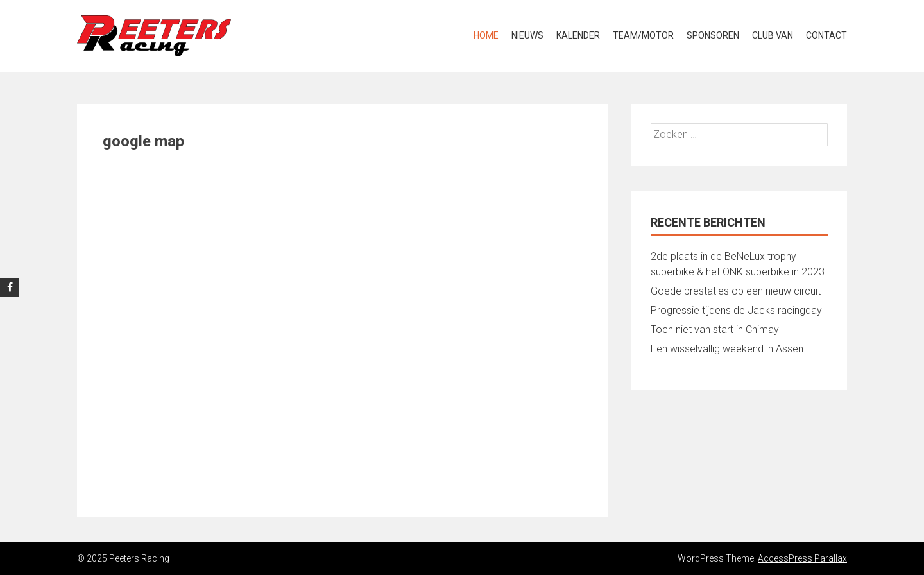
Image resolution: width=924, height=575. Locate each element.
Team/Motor (643, 35)
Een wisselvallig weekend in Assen (727, 349)
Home (486, 35)
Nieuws (527, 35)
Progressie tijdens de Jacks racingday (736, 310)
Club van (773, 35)
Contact (826, 35)
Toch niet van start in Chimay (715, 330)
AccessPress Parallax (802, 558)
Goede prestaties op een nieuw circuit (736, 291)
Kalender (578, 35)
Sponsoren (713, 35)
